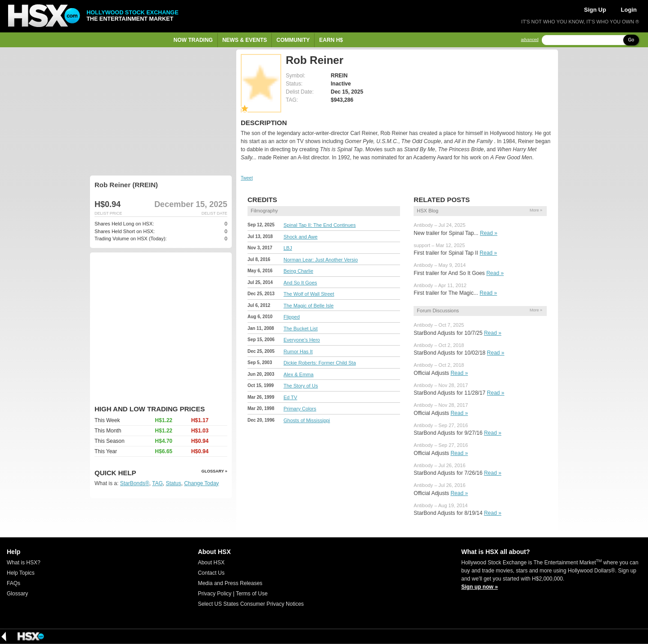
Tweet (247, 178)
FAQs (13, 583)
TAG (157, 483)
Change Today (201, 483)
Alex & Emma (299, 374)
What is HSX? (24, 563)
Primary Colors (300, 409)
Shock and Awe (301, 237)
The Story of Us (301, 386)
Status (173, 483)
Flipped (292, 317)
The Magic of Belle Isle (308, 306)
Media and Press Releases (230, 583)
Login (629, 10)
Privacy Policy (215, 594)
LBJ (288, 248)
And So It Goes (300, 283)
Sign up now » (479, 587)
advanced (530, 40)
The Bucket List (301, 329)
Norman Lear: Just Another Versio (321, 260)
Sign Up (595, 10)
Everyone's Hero (302, 340)
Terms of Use (252, 594)
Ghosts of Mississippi (307, 420)
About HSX (211, 563)
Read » (489, 233)
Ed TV (290, 397)
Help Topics (21, 573)
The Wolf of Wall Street (309, 294)
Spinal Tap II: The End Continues (319, 225)
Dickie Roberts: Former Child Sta (320, 363)
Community (293, 40)
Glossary (17, 594)
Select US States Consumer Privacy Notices (251, 604)
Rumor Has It (298, 351)
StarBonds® (135, 483)
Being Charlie (298, 271)
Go (631, 40)
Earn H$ (331, 40)
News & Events (245, 40)
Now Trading (193, 40)
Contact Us (211, 573)
